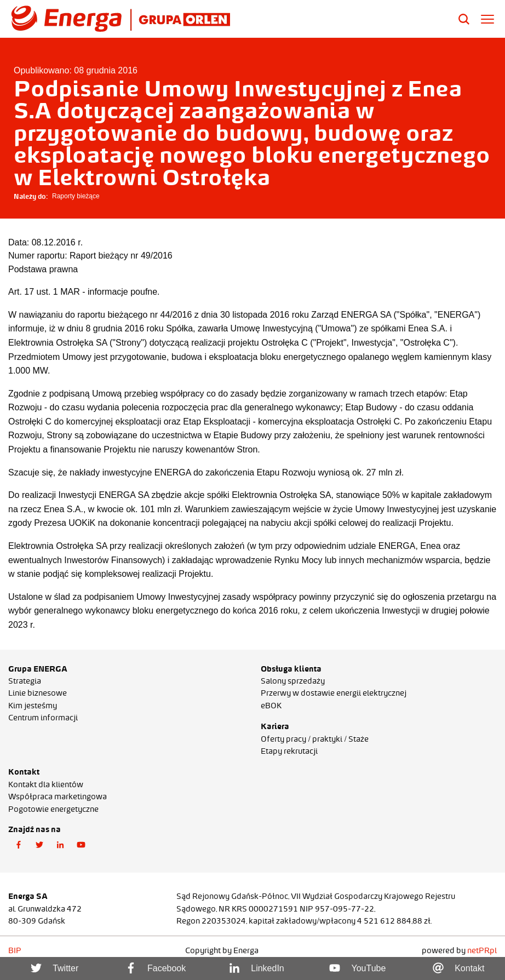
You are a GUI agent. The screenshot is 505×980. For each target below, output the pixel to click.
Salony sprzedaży (293, 681)
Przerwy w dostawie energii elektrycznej (334, 693)
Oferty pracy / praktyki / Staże (315, 739)
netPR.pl (482, 950)
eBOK (271, 706)
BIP (15, 950)
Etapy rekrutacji (289, 751)
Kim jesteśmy (33, 706)
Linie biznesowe (38, 693)
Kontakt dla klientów (46, 784)
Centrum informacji (43, 718)
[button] (19, 845)
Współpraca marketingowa (58, 796)
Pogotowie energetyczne (53, 809)
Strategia (25, 681)
